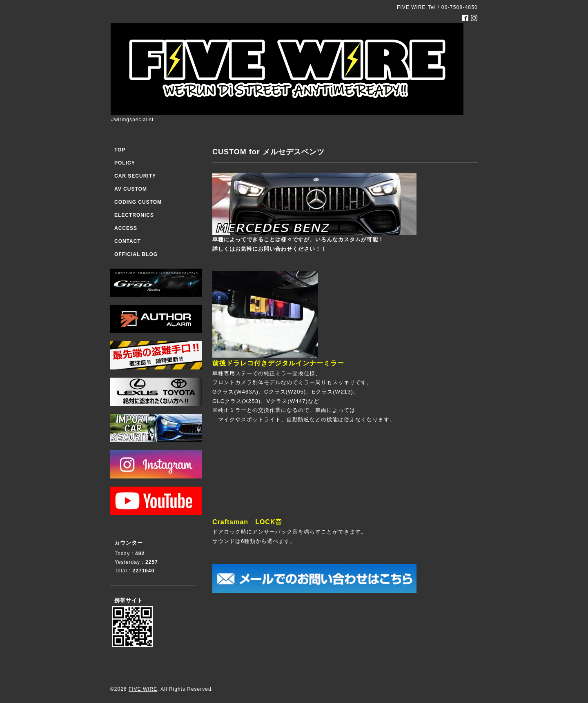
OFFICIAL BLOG (136, 254)
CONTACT (128, 241)
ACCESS (126, 228)
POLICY (125, 163)
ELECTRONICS (134, 215)
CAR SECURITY (135, 176)
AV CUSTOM (131, 189)
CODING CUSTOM (138, 202)
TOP (120, 150)
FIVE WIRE (143, 689)
